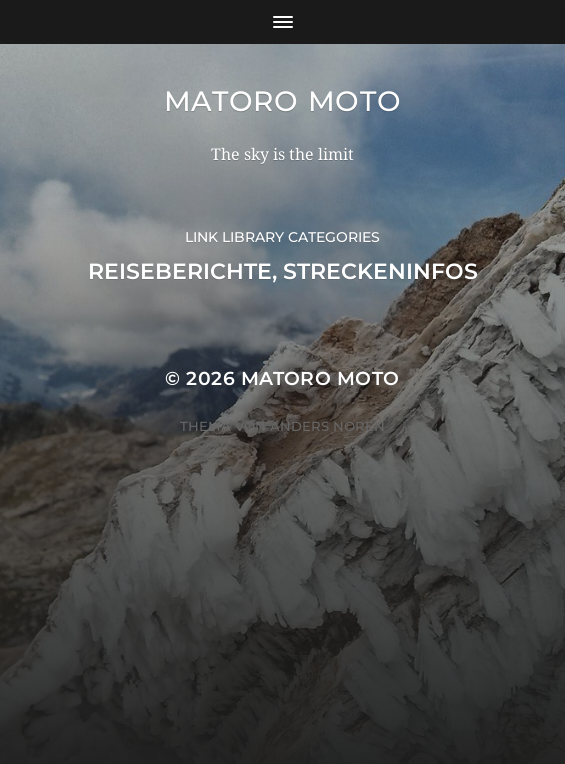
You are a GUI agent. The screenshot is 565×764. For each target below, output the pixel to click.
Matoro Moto (283, 101)
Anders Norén (327, 426)
